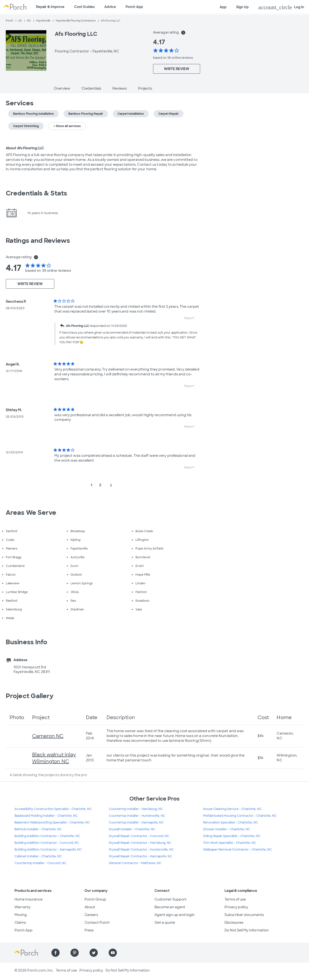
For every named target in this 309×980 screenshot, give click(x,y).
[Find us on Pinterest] (75, 953)
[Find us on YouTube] (113, 953)
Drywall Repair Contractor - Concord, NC (139, 836)
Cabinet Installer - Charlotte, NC (38, 856)
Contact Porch (97, 923)
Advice (110, 7)
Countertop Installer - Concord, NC (40, 863)
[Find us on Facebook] (56, 953)
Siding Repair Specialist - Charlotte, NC (232, 836)
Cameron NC (48, 736)
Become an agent (170, 907)
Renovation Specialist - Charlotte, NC (231, 823)
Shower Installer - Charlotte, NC (227, 829)
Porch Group (95, 899)
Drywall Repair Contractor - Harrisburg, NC (140, 843)
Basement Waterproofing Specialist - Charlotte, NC (52, 823)
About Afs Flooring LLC (25, 148)
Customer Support (171, 899)
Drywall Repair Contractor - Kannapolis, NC (140, 856)
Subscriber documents (244, 915)
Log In (281, 7)
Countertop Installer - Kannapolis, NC (136, 823)
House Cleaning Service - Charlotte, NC (232, 809)
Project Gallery (30, 696)
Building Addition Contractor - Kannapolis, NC (48, 850)
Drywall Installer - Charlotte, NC (132, 829)
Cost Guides (84, 7)
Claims (20, 923)
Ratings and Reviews (38, 241)
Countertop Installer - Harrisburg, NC (136, 809)
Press (89, 930)
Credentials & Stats (36, 193)
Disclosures (234, 923)
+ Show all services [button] (67, 126)
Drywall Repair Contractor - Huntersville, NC (141, 850)
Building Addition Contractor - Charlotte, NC (47, 836)
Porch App (134, 7)
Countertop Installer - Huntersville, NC (137, 816)
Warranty (23, 907)
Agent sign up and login (175, 915)
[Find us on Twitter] (94, 953)
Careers (91, 915)
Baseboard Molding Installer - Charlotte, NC (46, 816)
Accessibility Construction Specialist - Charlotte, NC (53, 809)
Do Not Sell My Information (247, 930)
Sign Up (242, 7)
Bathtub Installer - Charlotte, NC (38, 829)
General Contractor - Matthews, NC (135, 863)
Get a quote (165, 923)
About (90, 907)
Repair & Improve (50, 7)
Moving (21, 915)
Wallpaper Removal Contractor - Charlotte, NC (237, 850)
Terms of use (235, 899)
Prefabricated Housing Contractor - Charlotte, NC (240, 816)
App (223, 7)
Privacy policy (236, 907)
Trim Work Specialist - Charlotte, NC (230, 843)
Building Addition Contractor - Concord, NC (47, 843)
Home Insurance (28, 899)
